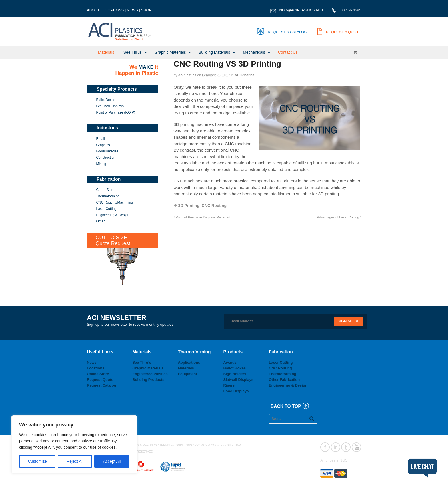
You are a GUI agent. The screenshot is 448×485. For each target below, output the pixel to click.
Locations (96, 368)
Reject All (75, 461)
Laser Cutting (106, 209)
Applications (189, 362)
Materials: (107, 52)
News (92, 362)
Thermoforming (108, 196)
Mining (101, 164)
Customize (37, 461)
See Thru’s (142, 362)
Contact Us (288, 52)
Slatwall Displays (239, 380)
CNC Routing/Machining (114, 202)
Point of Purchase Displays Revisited (202, 217)
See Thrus (133, 52)
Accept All (112, 461)
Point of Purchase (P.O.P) (116, 112)
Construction (106, 158)
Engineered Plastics (150, 374)
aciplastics (187, 75)
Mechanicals (254, 52)
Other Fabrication (284, 380)
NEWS (132, 10)
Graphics (103, 145)
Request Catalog (102, 385)
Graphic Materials (170, 52)
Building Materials (214, 52)
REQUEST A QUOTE (339, 32)
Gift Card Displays (110, 106)
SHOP (146, 10)
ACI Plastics (244, 75)
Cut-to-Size (105, 190)
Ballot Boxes (106, 100)
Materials (186, 368)
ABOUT (93, 10)
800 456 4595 (350, 10)
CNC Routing (214, 206)
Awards (230, 362)
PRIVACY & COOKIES (210, 445)
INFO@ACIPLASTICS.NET (301, 10)
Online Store (98, 374)
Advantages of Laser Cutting (339, 217)
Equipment (187, 374)
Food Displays (236, 391)
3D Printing (189, 206)
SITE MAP (234, 445)
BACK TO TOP (286, 406)
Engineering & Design (113, 215)
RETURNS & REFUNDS (141, 445)
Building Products (148, 380)
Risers (229, 385)
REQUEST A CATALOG (282, 32)
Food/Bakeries (107, 151)
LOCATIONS (113, 10)
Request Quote (100, 380)
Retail (100, 139)
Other (100, 221)
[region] (74, 444)
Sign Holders (235, 374)
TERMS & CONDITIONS (176, 445)
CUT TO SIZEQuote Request (113, 240)
